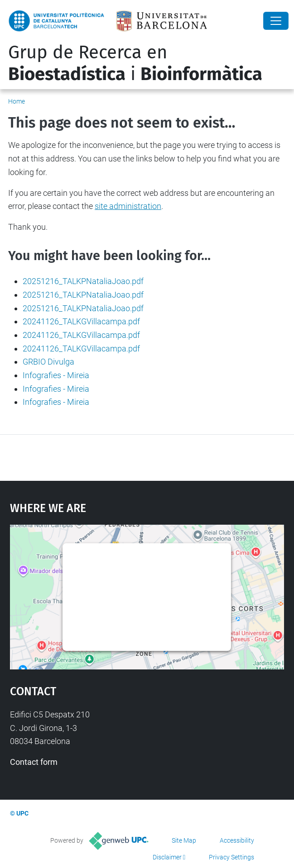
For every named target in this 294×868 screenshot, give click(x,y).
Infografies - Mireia (56, 375)
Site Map (184, 840)
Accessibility (237, 840)
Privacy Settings (231, 857)
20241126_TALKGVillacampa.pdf (81, 321)
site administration (128, 206)
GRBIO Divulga (48, 362)
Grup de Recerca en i (135, 63)
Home (17, 101)
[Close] (276, 21)
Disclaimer (167, 857)
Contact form (34, 762)
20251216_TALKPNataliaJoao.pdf (83, 281)
